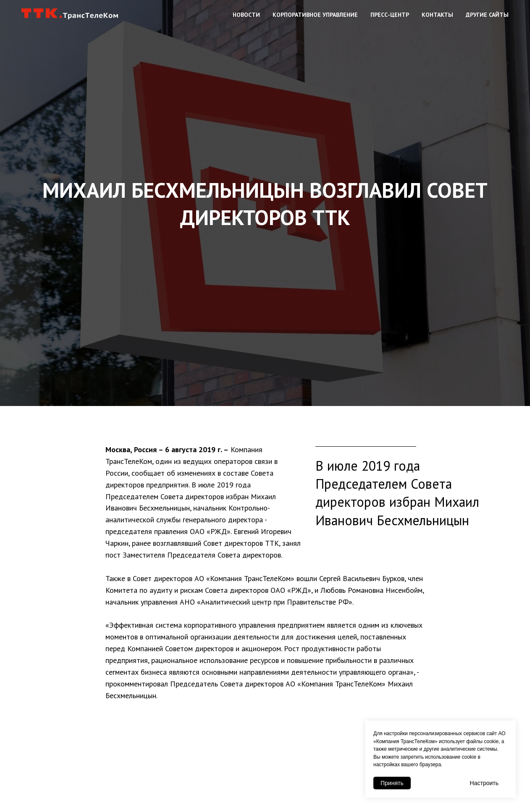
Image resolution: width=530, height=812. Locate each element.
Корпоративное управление (315, 15)
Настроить (484, 783)
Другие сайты (487, 15)
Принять (392, 783)
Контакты (437, 15)
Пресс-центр (390, 15)
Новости (246, 15)
